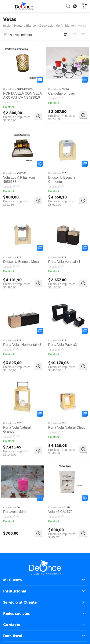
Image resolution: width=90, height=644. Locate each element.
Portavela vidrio (15, 512)
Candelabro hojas (62, 93)
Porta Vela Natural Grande (17, 429)
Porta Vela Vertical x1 (64, 262)
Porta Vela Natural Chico (67, 427)
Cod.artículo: (10, 89)
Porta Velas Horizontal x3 (22, 345)
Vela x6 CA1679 (60, 512)
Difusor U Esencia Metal (21, 262)
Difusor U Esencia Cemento (62, 179)
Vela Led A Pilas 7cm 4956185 (19, 179)
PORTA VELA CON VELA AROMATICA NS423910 (22, 95)
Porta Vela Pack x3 (63, 345)
